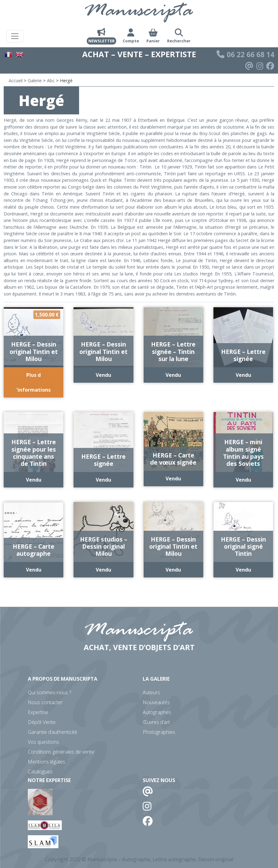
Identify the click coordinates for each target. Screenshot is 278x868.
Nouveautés (156, 702)
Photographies (159, 732)
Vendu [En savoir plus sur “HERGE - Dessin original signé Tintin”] (243, 570)
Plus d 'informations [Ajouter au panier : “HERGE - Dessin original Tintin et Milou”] (34, 382)
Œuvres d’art (156, 722)
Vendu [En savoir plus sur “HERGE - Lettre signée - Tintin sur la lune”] (173, 375)
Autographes (157, 712)
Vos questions (43, 742)
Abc (51, 81)
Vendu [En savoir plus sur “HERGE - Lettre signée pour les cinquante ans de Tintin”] (34, 480)
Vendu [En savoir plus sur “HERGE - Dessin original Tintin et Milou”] (103, 375)
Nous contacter (45, 702)
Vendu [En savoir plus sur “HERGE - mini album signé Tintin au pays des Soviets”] (243, 480)
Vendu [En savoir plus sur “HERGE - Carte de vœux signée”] (173, 479)
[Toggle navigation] (15, 36)
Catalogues (40, 772)
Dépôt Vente (42, 722)
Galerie (35, 81)
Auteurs (151, 692)
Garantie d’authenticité (53, 732)
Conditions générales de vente (61, 752)
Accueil (16, 81)
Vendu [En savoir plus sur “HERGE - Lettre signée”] (243, 375)
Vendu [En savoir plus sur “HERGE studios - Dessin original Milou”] (103, 570)
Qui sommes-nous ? (49, 692)
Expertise (38, 712)
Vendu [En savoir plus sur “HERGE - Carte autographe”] (34, 570)
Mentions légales (46, 762)
